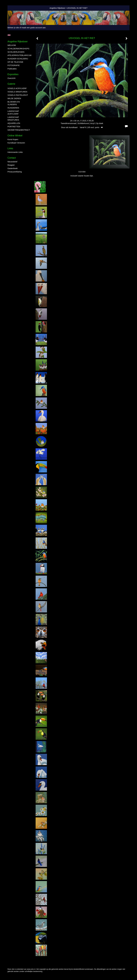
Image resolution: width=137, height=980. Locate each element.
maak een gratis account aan (34, 28)
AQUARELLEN (14, 123)
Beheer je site (13, 28)
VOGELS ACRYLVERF (17, 88)
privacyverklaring (15, 172)
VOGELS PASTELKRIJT (18, 95)
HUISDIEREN (13, 108)
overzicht (11, 78)
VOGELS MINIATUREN (17, 92)
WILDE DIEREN (14, 98)
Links (10, 148)
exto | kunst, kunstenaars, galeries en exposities (15, 8)
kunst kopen (13, 139)
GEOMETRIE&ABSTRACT (18, 130)
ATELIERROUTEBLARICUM (18, 55)
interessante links (15, 152)
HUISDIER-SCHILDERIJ (18, 59)
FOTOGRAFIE (14, 65)
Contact (12, 158)
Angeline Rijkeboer (57, 8)
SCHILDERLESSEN (16, 52)
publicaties (12, 69)
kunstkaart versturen (16, 143)
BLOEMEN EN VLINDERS (14, 103)
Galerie (11, 84)
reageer (11, 165)
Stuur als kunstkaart (82, 127)
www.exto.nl (31, 969)
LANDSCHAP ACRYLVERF (13, 113)
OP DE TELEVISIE (15, 62)
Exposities (13, 74)
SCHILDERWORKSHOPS (18, 49)
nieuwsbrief (12, 162)
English (9, 35)
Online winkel (15, 136)
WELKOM (12, 45)
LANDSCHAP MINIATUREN (13, 119)
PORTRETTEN (14, 127)
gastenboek (13, 168)
